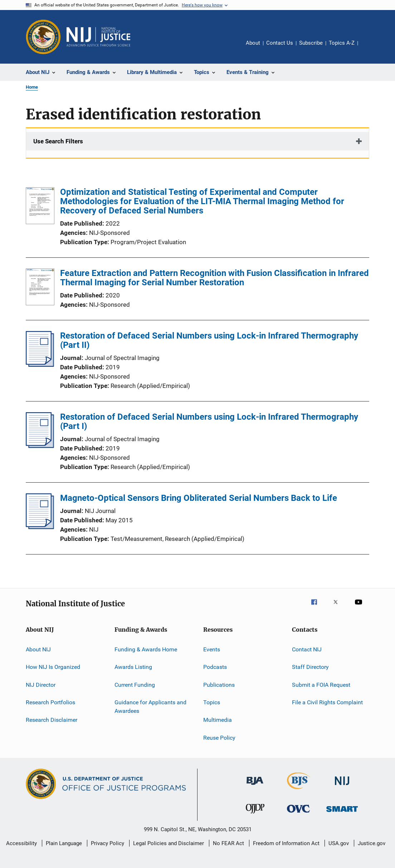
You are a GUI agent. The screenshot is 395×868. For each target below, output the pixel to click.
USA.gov (339, 843)
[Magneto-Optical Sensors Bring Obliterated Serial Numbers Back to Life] (40, 527)
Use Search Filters (58, 141)
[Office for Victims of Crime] (298, 814)
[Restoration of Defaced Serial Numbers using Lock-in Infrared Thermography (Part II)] (40, 365)
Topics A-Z (342, 43)
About (253, 43)
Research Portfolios (50, 702)
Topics (212, 702)
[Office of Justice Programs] (43, 37)
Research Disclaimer (52, 720)
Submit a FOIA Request (321, 685)
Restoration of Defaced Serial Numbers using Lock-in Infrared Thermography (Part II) (209, 340)
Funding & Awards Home (146, 649)
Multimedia (218, 720)
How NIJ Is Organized (53, 667)
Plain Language (64, 843)
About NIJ (38, 649)
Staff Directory (310, 667)
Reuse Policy (219, 738)
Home (32, 87)
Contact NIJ (307, 649)
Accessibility (21, 843)
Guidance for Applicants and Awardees (150, 707)
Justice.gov (372, 843)
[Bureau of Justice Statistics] (299, 790)
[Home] (98, 37)
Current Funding (135, 685)
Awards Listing (133, 667)
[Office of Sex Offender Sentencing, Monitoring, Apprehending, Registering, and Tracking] (342, 813)
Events (212, 649)
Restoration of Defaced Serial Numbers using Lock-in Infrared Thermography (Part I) (209, 421)
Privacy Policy (108, 843)
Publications (219, 685)
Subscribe (311, 43)
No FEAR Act (228, 843)
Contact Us (280, 43)
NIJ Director (41, 685)
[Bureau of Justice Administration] (255, 786)
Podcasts (215, 667)
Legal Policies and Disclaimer (169, 843)
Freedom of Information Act (286, 843)
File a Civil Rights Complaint (327, 702)
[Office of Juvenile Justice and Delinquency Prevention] (255, 815)
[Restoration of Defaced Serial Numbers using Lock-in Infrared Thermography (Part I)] (40, 446)
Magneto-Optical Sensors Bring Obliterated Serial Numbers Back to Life (199, 498)
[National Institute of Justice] (342, 786)
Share (369, 48)
